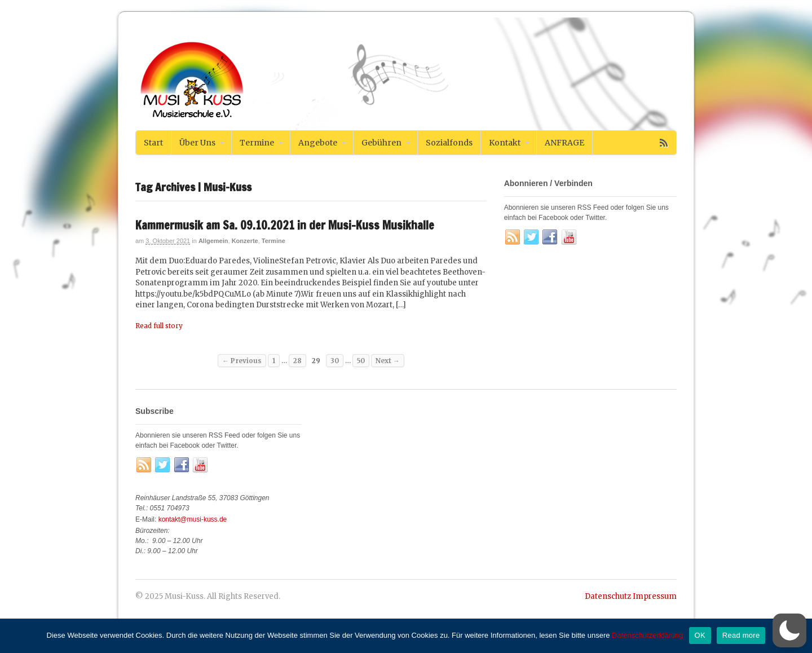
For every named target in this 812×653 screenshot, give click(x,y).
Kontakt (505, 143)
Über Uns (197, 143)
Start (153, 143)
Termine (257, 143)
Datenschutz (608, 596)
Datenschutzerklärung (647, 635)
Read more (741, 635)
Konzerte (245, 241)
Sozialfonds (449, 143)
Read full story (159, 326)
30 (335, 361)
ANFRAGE (564, 143)
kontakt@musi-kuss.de (193, 519)
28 (297, 361)
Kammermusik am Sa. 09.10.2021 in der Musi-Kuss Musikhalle (285, 225)
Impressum (655, 596)
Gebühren (381, 143)
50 (361, 361)
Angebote (318, 143)
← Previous (242, 361)
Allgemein (213, 241)
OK (700, 635)
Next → (388, 361)
